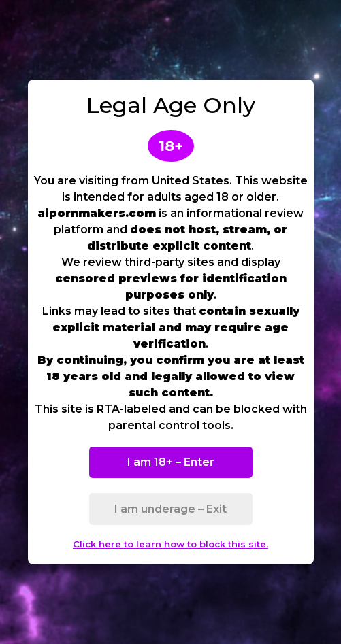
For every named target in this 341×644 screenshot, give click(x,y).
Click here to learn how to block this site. (170, 544)
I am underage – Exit (170, 509)
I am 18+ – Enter (171, 462)
